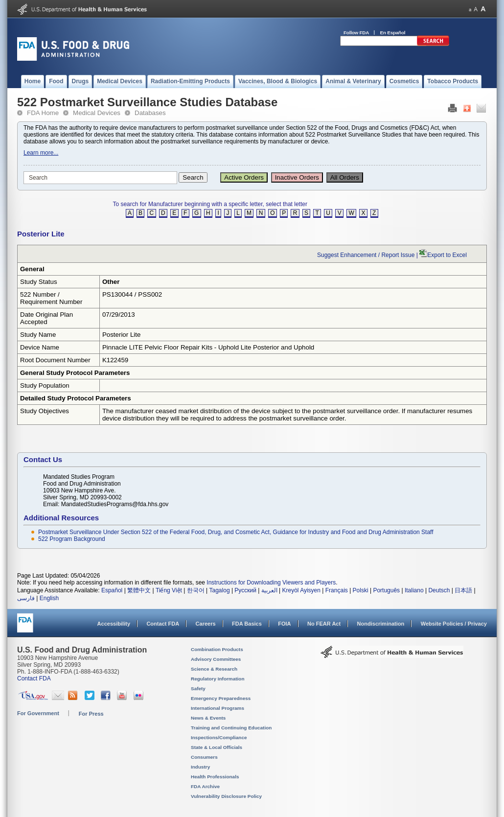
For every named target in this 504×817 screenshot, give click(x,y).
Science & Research (214, 669)
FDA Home (43, 113)
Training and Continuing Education (231, 728)
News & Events (208, 718)
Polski (361, 590)
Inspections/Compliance (219, 737)
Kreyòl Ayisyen (301, 590)
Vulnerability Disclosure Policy (226, 796)
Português (386, 590)
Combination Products (217, 649)
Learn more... (41, 153)
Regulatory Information (218, 679)
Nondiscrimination (381, 624)
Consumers (204, 757)
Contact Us (43, 459)
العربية (269, 590)
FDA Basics (247, 624)
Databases (150, 113)
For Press (91, 714)
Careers (206, 624)
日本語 (463, 590)
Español (112, 590)
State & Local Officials (217, 747)
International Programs (218, 708)
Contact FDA (163, 624)
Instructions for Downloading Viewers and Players (271, 583)
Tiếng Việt (169, 590)
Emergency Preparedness (221, 698)
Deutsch (439, 590)
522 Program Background (72, 539)
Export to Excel (447, 255)
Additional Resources (61, 518)
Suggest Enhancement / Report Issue (366, 255)
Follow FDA (356, 33)
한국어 (196, 590)
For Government (38, 713)
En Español (393, 33)
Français (337, 590)
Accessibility (114, 624)
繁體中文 (139, 590)
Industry (200, 767)
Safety (198, 689)
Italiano (414, 590)
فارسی (26, 598)
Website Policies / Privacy (454, 624)
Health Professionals (215, 777)
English (49, 598)
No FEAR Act (324, 624)
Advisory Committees (216, 659)
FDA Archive (205, 786)
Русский (245, 590)
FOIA (284, 624)
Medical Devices (97, 113)
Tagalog (220, 590)
